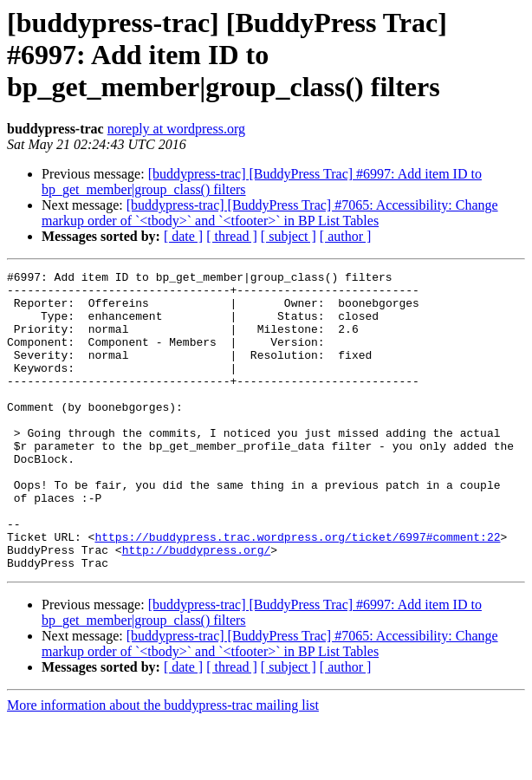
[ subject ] (289, 236)
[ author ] (346, 236)
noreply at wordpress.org (176, 129)
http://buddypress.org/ (197, 607)
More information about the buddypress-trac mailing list (163, 765)
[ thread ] (232, 236)
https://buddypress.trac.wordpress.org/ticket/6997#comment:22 (297, 591)
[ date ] (183, 236)
